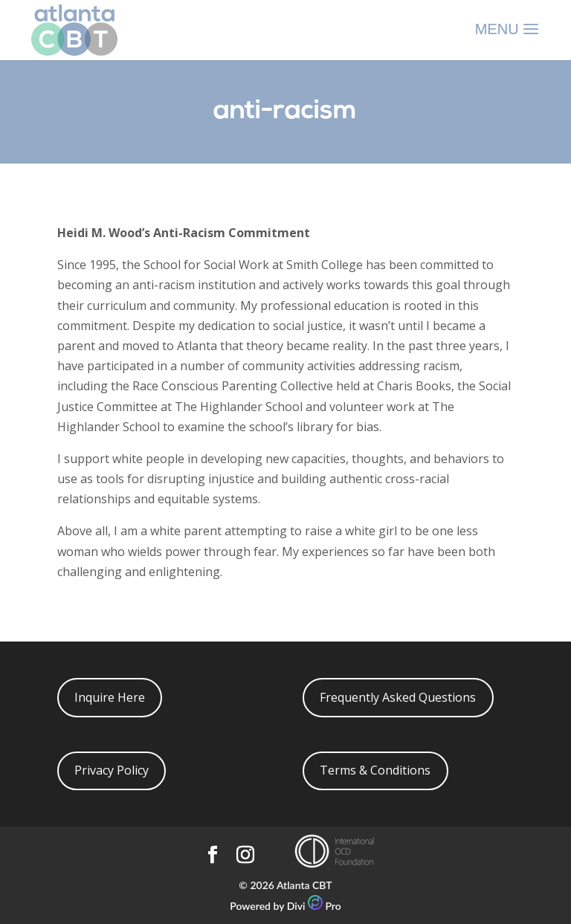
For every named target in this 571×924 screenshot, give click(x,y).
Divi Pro (314, 906)
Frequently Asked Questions (398, 697)
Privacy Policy (112, 770)
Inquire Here (110, 697)
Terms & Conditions (375, 770)
